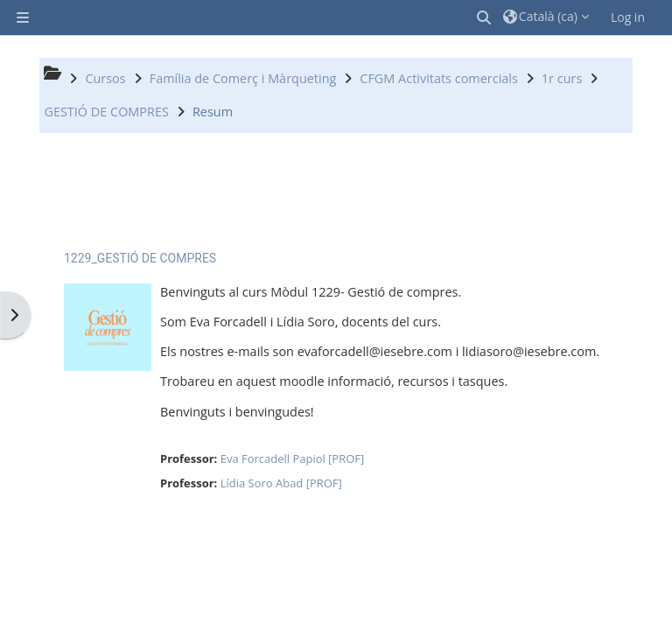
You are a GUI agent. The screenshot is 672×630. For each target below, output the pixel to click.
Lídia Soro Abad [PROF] (281, 483)
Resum (213, 112)
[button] (485, 17)
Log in (628, 17)
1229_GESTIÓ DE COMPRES (140, 258)
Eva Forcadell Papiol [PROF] (293, 458)
